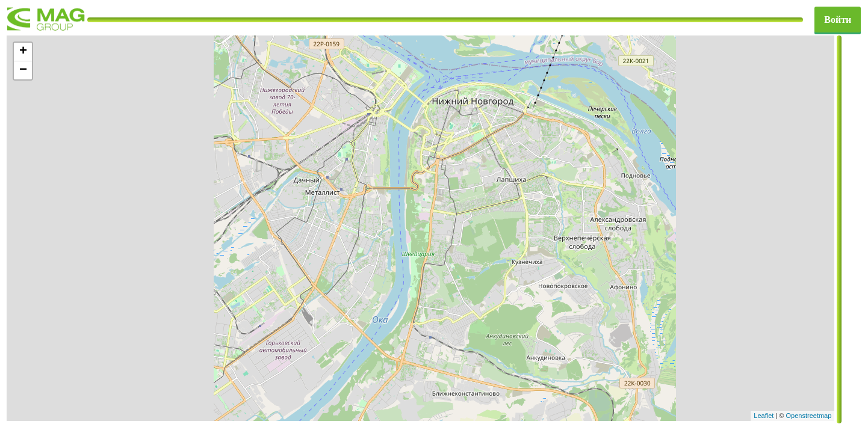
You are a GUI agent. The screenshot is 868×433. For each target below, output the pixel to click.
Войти (838, 20)
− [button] (23, 70)
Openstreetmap (809, 416)
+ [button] (23, 52)
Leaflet (764, 416)
